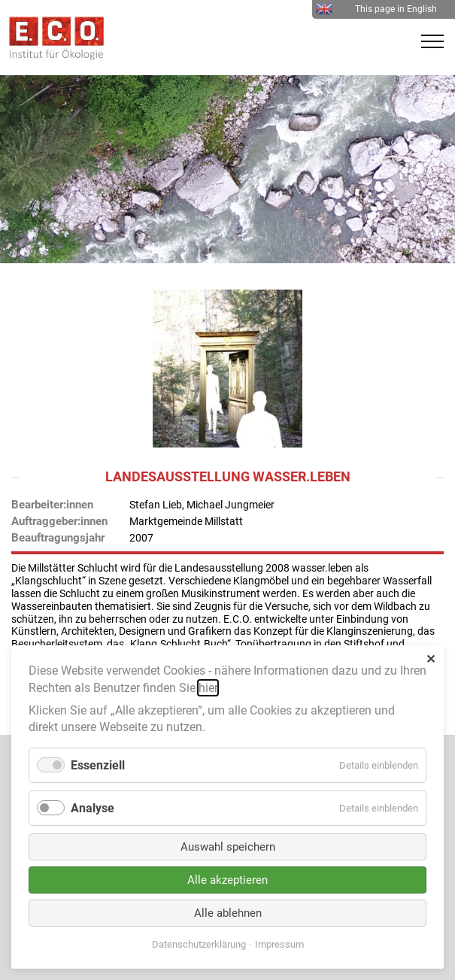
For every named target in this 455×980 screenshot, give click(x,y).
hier (208, 688)
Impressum (279, 944)
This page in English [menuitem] (376, 9)
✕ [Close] (431, 659)
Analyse (93, 808)
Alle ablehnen (228, 913)
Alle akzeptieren (228, 880)
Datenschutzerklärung (199, 944)
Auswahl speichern (228, 847)
